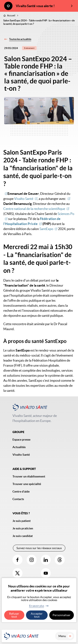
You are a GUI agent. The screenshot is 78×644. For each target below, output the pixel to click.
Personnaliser (62, 615)
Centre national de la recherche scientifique (34, 209)
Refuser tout (14, 615)
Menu (66, 636)
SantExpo (46, 229)
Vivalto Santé (24, 199)
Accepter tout (37, 615)
